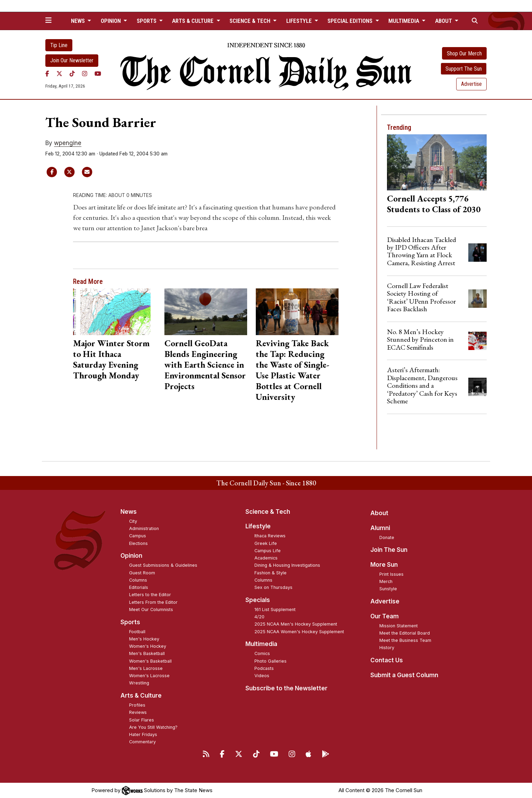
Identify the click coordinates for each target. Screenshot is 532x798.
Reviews (138, 712)
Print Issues (391, 574)
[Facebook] (47, 74)
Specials (258, 600)
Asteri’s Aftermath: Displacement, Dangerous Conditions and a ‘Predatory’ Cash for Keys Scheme (422, 385)
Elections (138, 543)
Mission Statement (399, 626)
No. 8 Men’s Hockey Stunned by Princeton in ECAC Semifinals (420, 339)
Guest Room (142, 573)
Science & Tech (268, 512)
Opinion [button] (111, 21)
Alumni (380, 528)
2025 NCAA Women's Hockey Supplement (299, 632)
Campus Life (268, 551)
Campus (138, 536)
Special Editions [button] (351, 21)
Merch (386, 581)
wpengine (68, 143)
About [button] (444, 21)
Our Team (385, 616)
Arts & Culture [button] (193, 21)
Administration (144, 528)
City (133, 521)
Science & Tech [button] (251, 21)
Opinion (131, 556)
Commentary (142, 742)
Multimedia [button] (404, 21)
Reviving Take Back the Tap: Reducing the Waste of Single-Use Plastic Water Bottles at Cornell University (292, 370)
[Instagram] (85, 74)
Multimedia (261, 644)
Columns (138, 580)
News (129, 512)
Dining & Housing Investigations (287, 565)
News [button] (79, 21)
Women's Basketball (150, 661)
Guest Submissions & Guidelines (163, 565)
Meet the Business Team (405, 640)
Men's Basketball (147, 653)
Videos (262, 676)
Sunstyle (388, 589)
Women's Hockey (148, 646)
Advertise (471, 84)
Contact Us (387, 660)
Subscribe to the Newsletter (286, 688)
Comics (262, 653)
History (387, 648)
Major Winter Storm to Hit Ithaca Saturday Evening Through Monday (111, 359)
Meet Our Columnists (151, 609)
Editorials (139, 587)
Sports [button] (147, 21)
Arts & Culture (141, 696)
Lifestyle (258, 526)
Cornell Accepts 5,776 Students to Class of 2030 (434, 204)
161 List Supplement (275, 609)
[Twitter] (59, 74)
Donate (387, 537)
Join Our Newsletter (72, 60)
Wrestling (139, 683)
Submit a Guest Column (404, 675)
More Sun (384, 565)
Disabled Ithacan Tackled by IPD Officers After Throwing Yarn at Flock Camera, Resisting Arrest (422, 251)
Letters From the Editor (153, 602)
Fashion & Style (270, 573)
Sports (130, 622)
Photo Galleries (270, 661)
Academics (266, 558)
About (379, 513)
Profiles (137, 705)
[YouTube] (98, 74)
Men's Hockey (144, 639)
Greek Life (266, 543)
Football (137, 632)
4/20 (259, 617)
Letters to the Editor (150, 595)
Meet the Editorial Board (405, 633)
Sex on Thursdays (273, 587)
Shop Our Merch (464, 53)
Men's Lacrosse (146, 668)
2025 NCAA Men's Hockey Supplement (296, 624)
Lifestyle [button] (300, 21)
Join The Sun (389, 550)
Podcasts (264, 668)
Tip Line (59, 45)
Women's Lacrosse (149, 676)
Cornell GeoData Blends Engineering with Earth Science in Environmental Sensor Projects (205, 365)
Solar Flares (142, 720)
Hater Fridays (143, 734)
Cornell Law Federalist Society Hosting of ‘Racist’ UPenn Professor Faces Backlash (421, 297)
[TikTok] (72, 74)
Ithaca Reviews (270, 536)
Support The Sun (464, 69)
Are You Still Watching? (153, 727)
